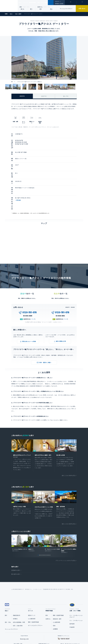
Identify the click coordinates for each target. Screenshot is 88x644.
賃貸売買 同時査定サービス (38, 355)
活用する (40, 7)
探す (21, 7)
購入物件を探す (16, 546)
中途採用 (72, 600)
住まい (21, 3)
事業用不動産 (36, 3)
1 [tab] (38, 527)
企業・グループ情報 (47, 3)
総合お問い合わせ (28, 638)
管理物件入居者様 (59, 4)
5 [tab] (43, 527)
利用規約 (53, 638)
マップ (33, 288)
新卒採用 (72, 597)
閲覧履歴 (70, 4)
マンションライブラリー (66, 9)
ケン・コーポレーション (76, 593)
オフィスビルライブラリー (35, 598)
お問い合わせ (82, 9)
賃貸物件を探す (16, 542)
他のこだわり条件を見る (69, 445)
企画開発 (55, 602)
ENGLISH (57, 1)
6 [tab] (45, 527)
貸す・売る (8, 595)
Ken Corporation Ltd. (9, 6)
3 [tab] (41, 527)
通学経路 (26, 178)
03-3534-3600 (28, 285)
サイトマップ (62, 638)
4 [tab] (42, 527)
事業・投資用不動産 (33, 595)
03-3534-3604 (60, 285)
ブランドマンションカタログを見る (66, 533)
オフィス (28, 3)
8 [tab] (47, 527)
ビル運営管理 (32, 591)
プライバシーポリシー (41, 638)
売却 (54, 598)
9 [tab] (49, 527)
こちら (54, 389)
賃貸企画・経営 (57, 592)
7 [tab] (46, 527)
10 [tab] (50, 527)
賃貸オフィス (32, 588)
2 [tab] (39, 527)
